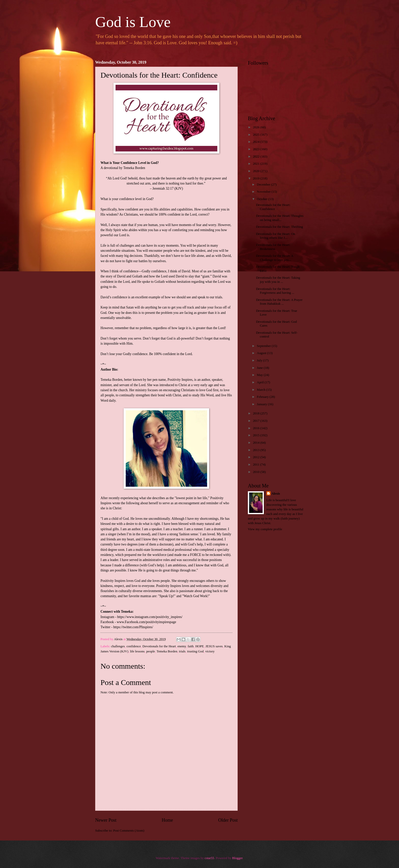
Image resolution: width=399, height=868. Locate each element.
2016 (257, 428)
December (264, 185)
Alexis (276, 494)
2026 (257, 127)
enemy (182, 646)
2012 (257, 457)
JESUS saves (214, 646)
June (260, 368)
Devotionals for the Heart (159, 646)
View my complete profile (265, 529)
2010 (257, 472)
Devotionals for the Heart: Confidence (273, 207)
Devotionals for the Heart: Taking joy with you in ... (278, 280)
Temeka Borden (167, 651)
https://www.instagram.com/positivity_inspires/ (150, 617)
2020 (257, 171)
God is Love (133, 22)
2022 (257, 157)
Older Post (228, 820)
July (260, 360)
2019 (257, 178)
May (260, 375)
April (261, 382)
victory (210, 651)
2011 (257, 465)
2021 (257, 164)
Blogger (237, 858)
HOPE (199, 646)
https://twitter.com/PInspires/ (133, 627)
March (261, 390)
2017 (257, 421)
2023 (257, 149)
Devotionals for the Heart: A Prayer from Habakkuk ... (279, 302)
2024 (257, 142)
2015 (257, 435)
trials (182, 651)
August (262, 353)
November (264, 192)
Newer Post (106, 820)
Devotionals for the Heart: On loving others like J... (276, 236)
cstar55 (209, 858)
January (262, 404)
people (151, 651)
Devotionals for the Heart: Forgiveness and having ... (275, 291)
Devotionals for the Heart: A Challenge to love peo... (275, 258)
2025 (257, 135)
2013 (257, 450)
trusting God (196, 651)
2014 (257, 443)
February (263, 397)
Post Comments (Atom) (129, 831)
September (264, 346)
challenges (118, 646)
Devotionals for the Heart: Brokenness (273, 247)
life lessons (137, 651)
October (262, 199)
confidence (134, 646)
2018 (257, 413)
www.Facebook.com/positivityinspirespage (146, 622)
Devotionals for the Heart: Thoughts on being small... (280, 218)
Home (167, 820)
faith (191, 646)
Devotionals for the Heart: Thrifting (279, 227)
